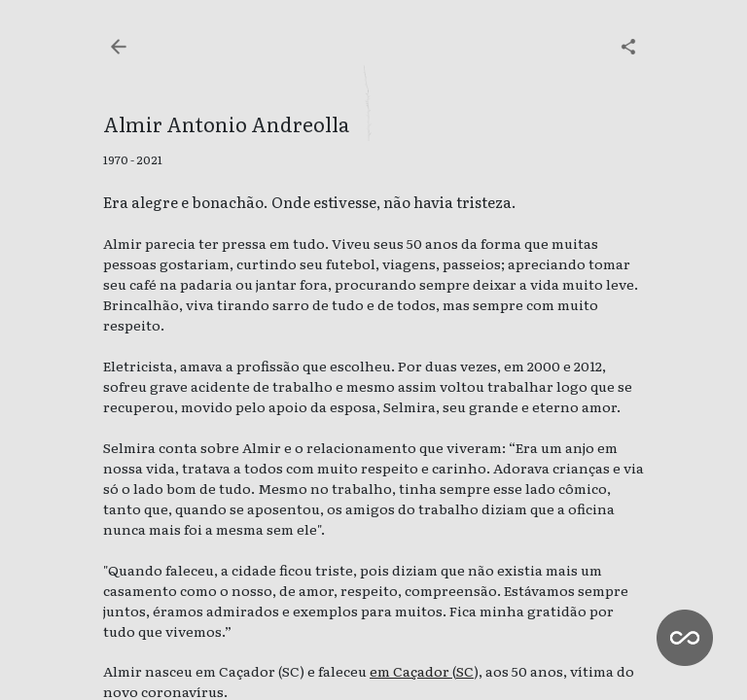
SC (465, 671)
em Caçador (411, 671)
